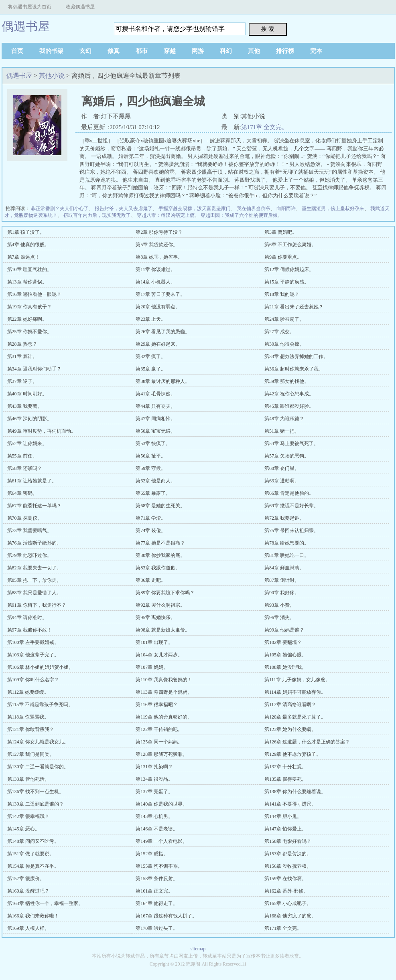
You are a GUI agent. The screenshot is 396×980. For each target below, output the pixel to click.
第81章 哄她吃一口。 (287, 555)
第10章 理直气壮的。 (29, 269)
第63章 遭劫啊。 (282, 481)
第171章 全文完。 (264, 127)
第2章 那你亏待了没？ (159, 232)
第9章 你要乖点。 (283, 257)
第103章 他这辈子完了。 (33, 655)
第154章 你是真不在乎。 (33, 866)
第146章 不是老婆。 (157, 829)
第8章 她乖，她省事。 (159, 257)
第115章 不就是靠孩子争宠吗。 (40, 705)
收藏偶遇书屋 (80, 7)
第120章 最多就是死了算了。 (295, 717)
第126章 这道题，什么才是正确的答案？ (307, 742)
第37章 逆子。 (22, 381)
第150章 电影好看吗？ (288, 841)
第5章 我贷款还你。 (157, 245)
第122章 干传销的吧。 (159, 729)
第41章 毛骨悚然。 (155, 394)
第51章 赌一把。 (282, 431)
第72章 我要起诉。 (284, 518)
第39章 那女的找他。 (287, 381)
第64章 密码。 (22, 493)
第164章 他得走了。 (157, 903)
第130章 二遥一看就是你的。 (38, 767)
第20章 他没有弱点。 (158, 307)
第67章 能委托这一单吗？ (34, 506)
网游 (198, 51)
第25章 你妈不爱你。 (29, 332)
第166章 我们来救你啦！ (33, 916)
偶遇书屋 (26, 26)
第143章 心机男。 (154, 816)
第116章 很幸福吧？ (157, 705)
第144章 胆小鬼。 (283, 816)
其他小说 (52, 76)
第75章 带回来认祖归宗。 (291, 530)
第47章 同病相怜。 (155, 419)
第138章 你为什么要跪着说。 (295, 792)
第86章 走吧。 (151, 580)
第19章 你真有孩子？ (29, 307)
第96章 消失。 (279, 618)
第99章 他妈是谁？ (284, 630)
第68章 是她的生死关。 (160, 506)
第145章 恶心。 (23, 829)
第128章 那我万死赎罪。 (161, 754)
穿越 (170, 51)
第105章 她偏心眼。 (285, 655)
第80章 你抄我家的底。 (160, 555)
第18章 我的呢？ (282, 294)
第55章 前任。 (22, 456)
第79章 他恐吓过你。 (29, 555)
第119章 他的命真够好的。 (164, 717)
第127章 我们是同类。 (31, 754)
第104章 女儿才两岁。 (159, 655)
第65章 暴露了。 (153, 493)
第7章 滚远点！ (23, 257)
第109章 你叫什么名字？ (33, 680)
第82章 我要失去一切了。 (34, 568)
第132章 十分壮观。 (285, 767)
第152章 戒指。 (152, 854)
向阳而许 (286, 209)
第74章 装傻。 (151, 530)
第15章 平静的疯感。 (287, 282)
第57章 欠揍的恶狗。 (287, 456)
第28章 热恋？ (22, 344)
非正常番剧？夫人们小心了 (60, 209)
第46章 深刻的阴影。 (29, 419)
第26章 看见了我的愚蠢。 (163, 332)
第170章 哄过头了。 (157, 928)
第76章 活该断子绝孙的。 (34, 543)
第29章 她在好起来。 (158, 344)
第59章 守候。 (151, 468)
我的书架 (51, 51)
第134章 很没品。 (154, 779)
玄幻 (85, 51)
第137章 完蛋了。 (154, 792)
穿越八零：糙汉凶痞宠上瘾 (166, 215)
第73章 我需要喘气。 (29, 530)
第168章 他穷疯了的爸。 (290, 916)
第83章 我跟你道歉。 (158, 568)
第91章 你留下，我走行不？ (37, 605)
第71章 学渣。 (151, 518)
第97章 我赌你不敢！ (29, 630)
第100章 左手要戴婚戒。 (33, 642)
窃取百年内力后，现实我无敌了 (97, 215)
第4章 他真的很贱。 (28, 245)
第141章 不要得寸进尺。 (290, 804)
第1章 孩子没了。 (26, 232)
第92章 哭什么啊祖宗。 (160, 605)
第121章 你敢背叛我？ (31, 729)
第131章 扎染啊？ (154, 767)
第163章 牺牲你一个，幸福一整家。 (45, 903)
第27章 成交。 (279, 332)
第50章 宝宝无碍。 (155, 431)
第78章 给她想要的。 (287, 543)
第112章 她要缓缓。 (28, 692)
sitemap (198, 949)
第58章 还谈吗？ (25, 468)
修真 (114, 51)
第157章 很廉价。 (26, 879)
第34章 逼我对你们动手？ (34, 369)
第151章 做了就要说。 (31, 854)
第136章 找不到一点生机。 (36, 792)
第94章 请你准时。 (27, 618)
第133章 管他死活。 (28, 779)
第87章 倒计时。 (282, 580)
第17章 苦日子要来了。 (160, 294)
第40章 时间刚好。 (27, 394)
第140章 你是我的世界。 (161, 804)
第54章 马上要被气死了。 (291, 443)
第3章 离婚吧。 (281, 232)
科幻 (226, 51)
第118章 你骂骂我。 (28, 717)
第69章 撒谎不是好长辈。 (291, 506)
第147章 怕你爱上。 (285, 829)
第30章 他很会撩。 (284, 344)
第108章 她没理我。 (285, 667)
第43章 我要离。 (25, 406)
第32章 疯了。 (151, 356)
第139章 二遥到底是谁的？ (36, 804)
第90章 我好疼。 (282, 593)
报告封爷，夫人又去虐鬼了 (124, 209)
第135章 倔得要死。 (285, 779)
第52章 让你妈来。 (27, 443)
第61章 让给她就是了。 (32, 481)
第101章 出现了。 (154, 642)
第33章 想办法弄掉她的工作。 (296, 356)
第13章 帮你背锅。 (27, 282)
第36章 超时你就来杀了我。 (294, 369)
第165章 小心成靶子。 (288, 903)
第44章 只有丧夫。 (155, 406)
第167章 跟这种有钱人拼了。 (166, 916)
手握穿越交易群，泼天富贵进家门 (195, 209)
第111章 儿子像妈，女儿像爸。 (297, 680)
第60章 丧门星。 (282, 468)
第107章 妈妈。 (152, 667)
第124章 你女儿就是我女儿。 (38, 742)
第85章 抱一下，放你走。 (34, 580)
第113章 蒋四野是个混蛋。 (164, 692)
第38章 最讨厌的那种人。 (163, 381)
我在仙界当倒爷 (254, 209)
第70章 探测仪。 (25, 518)
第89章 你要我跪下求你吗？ (165, 593)
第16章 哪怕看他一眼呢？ (34, 294)
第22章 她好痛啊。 (27, 319)
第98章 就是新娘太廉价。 (163, 630)
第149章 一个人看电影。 (161, 841)
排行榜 (285, 51)
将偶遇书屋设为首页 (30, 7)
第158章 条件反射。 (157, 879)
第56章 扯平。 (151, 456)
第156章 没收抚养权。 (288, 866)
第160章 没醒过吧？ (28, 891)
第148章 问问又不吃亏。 (33, 841)
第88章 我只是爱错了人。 (34, 593)
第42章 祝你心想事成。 (289, 394)
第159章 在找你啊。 (285, 879)
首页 (17, 51)
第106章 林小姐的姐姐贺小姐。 (40, 667)
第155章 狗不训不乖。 (159, 866)
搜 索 (268, 29)
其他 (254, 51)
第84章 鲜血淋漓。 (284, 568)
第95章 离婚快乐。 (155, 618)
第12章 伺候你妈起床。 (289, 269)
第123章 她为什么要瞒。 (290, 729)
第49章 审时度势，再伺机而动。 (42, 431)
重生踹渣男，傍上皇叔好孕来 (333, 209)
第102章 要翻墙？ (283, 642)
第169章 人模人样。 (28, 928)
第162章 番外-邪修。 (286, 891)
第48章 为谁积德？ (284, 419)
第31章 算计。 (22, 356)
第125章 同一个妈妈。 (159, 742)
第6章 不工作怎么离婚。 (290, 245)
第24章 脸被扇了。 (284, 319)
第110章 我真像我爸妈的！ (164, 680)
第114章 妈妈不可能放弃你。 (295, 692)
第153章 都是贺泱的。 (288, 854)
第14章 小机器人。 (155, 282)
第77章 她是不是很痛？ (160, 543)
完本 (316, 51)
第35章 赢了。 (151, 369)
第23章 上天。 (151, 319)
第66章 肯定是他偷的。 (289, 493)
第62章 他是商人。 (155, 481)
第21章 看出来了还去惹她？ (294, 307)
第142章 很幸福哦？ (28, 816)
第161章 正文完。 (154, 891)
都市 (142, 51)
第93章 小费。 (279, 605)
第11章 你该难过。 (155, 269)
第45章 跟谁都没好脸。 (289, 406)
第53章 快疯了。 (153, 443)
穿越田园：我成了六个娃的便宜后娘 (239, 215)
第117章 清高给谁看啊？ (290, 705)
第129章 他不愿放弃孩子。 (293, 754)
